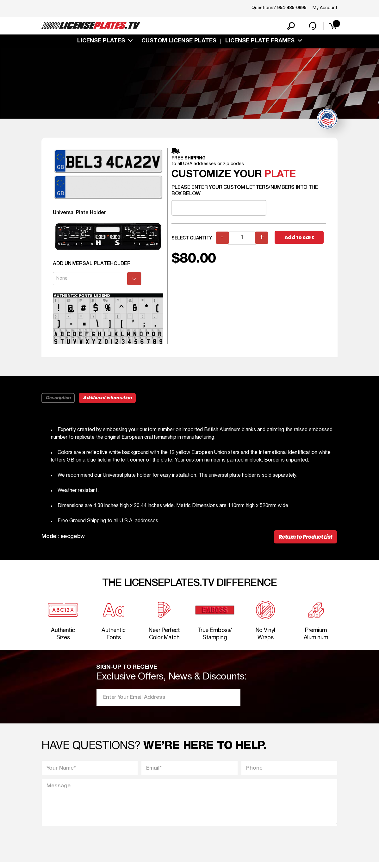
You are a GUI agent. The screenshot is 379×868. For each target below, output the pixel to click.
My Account (325, 8)
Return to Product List (304, 539)
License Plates (101, 42)
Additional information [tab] (108, 399)
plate (280, 176)
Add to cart (300, 239)
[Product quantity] (242, 239)
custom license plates (179, 42)
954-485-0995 (292, 8)
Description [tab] (58, 399)
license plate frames (260, 42)
